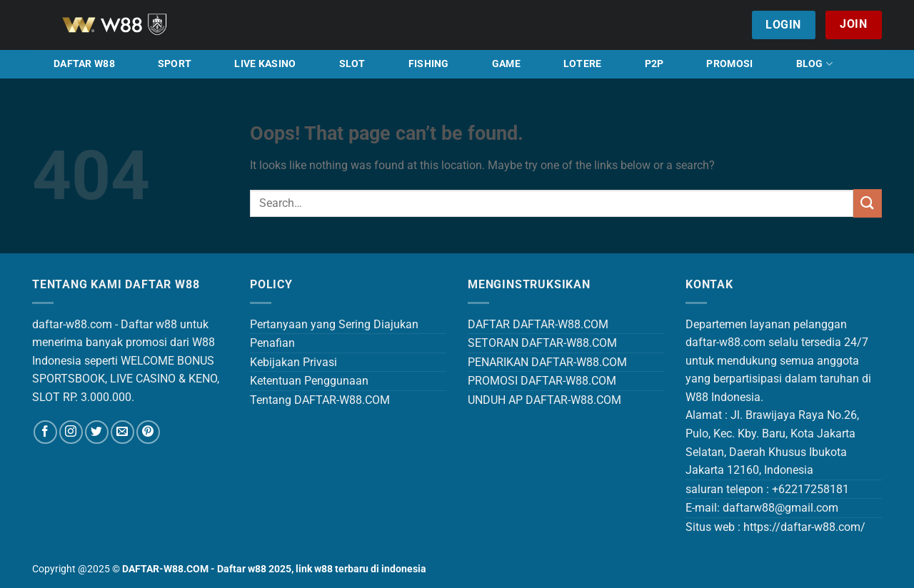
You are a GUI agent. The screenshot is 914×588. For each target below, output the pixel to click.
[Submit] (868, 203)
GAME (506, 64)
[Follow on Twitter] (97, 432)
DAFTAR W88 (84, 64)
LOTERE (583, 64)
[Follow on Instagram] (71, 432)
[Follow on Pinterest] (148, 432)
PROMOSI (729, 64)
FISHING (429, 64)
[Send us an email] (122, 432)
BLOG (815, 64)
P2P (654, 64)
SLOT (352, 64)
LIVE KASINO (265, 64)
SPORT (175, 64)
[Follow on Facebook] (45, 432)
